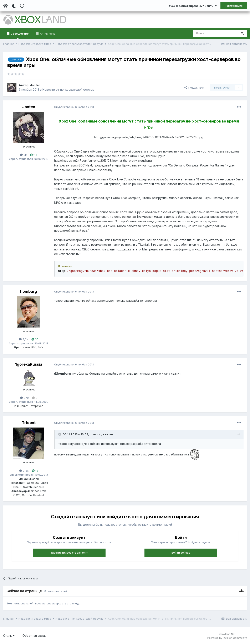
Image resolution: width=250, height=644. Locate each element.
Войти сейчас (181, 553)
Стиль (9, 636)
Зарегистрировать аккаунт (69, 553)
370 (24, 398)
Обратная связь (34, 636)
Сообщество (19, 35)
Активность (47, 34)
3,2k (24, 339)
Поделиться (194, 88)
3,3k (24, 471)
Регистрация (234, 6)
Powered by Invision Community (227, 638)
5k (23, 155)
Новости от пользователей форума (68, 89)
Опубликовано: (74, 107)
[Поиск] (215, 34)
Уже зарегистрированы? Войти (193, 6)
